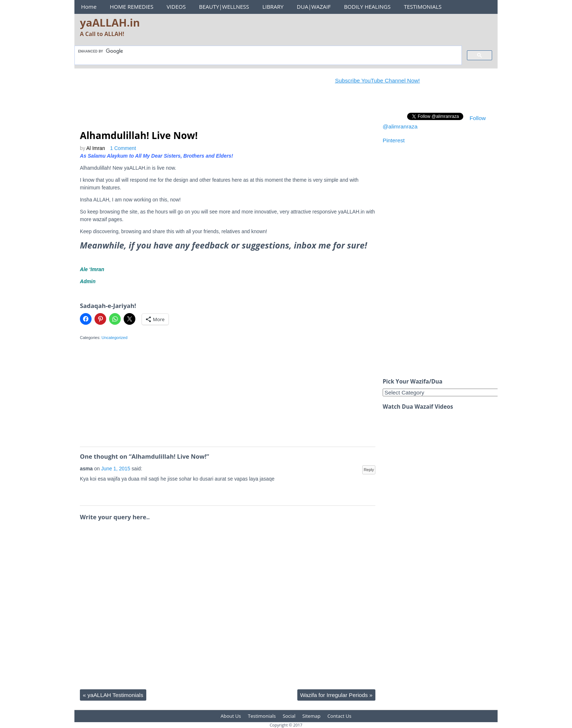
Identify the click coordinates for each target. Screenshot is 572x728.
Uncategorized (114, 338)
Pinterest (394, 140)
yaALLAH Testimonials (113, 695)
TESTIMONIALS (423, 7)
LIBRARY (273, 7)
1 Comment (123, 148)
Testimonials (262, 716)
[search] (267, 51)
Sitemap (312, 716)
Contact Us (339, 716)
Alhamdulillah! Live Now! (139, 135)
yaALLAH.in (110, 22)
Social (289, 716)
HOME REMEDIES (132, 7)
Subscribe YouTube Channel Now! (383, 80)
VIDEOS (176, 7)
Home (89, 7)
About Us (231, 716)
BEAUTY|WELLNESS (224, 7)
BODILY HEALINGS (367, 7)
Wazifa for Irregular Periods (336, 695)
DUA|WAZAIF (314, 7)
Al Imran (96, 148)
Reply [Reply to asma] (369, 470)
